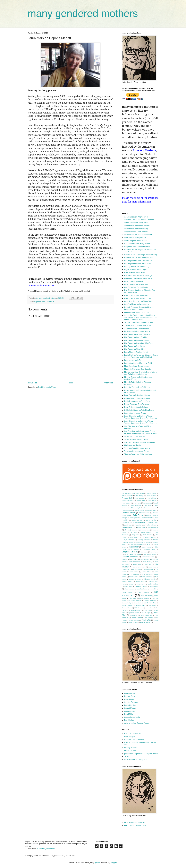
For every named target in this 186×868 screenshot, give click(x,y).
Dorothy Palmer (153, 523)
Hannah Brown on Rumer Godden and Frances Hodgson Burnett (139, 308)
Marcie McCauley (147, 577)
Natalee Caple (141, 586)
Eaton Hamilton (128, 527)
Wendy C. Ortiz (133, 623)
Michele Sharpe (140, 582)
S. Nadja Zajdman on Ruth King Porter (139, 410)
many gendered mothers (83, 13)
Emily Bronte (146, 532)
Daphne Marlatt (40, 302)
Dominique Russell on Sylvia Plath (138, 264)
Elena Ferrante (145, 530)
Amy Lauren (140, 498)
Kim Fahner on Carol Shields (135, 337)
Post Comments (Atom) (47, 387)
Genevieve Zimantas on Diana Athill (138, 301)
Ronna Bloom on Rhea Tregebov (137, 404)
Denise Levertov (137, 520)
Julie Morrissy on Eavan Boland (136, 328)
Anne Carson (126, 503)
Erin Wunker (134, 537)
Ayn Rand (148, 505)
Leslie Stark (126, 569)
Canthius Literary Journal (134, 740)
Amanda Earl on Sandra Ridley (136, 229)
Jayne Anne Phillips (150, 554)
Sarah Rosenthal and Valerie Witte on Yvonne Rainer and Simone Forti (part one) (141, 422)
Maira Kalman (134, 577)
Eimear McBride (153, 527)
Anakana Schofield (128, 501)
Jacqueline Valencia (130, 552)
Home (71, 383)
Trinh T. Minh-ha (134, 620)
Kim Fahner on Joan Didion (135, 346)
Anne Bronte (152, 501)
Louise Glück (146, 572)
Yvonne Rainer (145, 623)
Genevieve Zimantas (143, 542)
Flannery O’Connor (144, 540)
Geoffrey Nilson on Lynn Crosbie (137, 304)
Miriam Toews (141, 584)
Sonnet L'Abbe (127, 608)
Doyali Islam (128, 525)
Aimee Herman (151, 493)
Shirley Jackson (127, 605)
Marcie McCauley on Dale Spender (138, 369)
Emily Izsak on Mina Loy (134, 281)
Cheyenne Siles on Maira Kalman (137, 247)
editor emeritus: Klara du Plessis (137, 723)
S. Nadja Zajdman (135, 600)
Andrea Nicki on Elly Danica (135, 238)
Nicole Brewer (154, 586)
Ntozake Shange (142, 589)
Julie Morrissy (148, 562)
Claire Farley (138, 515)
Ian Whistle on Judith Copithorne (137, 312)
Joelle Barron (144, 559)
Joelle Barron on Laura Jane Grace (138, 325)
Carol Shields (140, 510)
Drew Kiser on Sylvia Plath (134, 272)
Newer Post (33, 383)
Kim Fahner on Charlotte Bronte (137, 340)
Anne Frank (137, 503)
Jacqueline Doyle (149, 549)
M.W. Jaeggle (146, 574)
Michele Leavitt (150, 579)
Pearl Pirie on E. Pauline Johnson (137, 395)
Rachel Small (127, 592)
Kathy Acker (137, 564)
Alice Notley (139, 496)
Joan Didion (133, 559)
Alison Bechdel (151, 496)
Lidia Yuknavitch (149, 569)
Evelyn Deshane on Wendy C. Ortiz (138, 298)
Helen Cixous (147, 547)
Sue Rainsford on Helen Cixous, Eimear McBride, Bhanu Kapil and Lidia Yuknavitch (141, 432)
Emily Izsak (135, 535)
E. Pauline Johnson (150, 525)
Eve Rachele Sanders (149, 537)
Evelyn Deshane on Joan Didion (137, 295)
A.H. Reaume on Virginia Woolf (136, 217)
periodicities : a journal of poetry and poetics (141, 754)
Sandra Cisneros (150, 600)
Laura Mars (50, 302)
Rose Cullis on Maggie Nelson (136, 407)
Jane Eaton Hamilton (132, 554)
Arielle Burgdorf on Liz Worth (135, 241)
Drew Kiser (138, 525)
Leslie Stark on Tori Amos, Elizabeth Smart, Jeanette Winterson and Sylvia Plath (141, 356)
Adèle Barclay (130, 693)
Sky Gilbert (152, 605)
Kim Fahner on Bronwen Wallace (137, 334)
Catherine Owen (151, 510)
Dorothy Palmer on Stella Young (137, 266)
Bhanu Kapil (136, 508)
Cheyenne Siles (144, 513)
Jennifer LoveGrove (148, 557)
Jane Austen (154, 552)
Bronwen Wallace (127, 510)
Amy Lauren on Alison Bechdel (136, 232)
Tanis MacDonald (146, 615)
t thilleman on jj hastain (133, 445)
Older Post (108, 383)
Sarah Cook (137, 603)
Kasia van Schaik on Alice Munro (137, 331)
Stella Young (138, 608)
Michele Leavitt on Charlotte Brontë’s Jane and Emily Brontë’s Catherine (141, 373)
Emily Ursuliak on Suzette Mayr (136, 284)
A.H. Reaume (126, 493)
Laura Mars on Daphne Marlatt (136, 352)
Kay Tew (148, 564)
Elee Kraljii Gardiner (131, 530)
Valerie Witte (146, 620)
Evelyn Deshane (128, 540)
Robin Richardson (146, 596)
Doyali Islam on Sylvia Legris (135, 270)
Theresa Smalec (137, 618)
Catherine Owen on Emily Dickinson (138, 244)
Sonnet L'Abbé (130, 708)
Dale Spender (134, 518)
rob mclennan (130, 711)
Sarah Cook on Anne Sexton (135, 413)
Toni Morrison (149, 618)
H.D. (149, 545)
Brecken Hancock (150, 508)
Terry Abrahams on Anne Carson (137, 451)
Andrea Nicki (141, 501)
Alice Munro (127, 496)
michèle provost (127, 582)
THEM (127, 757)
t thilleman (134, 615)
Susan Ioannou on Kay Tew (135, 436)
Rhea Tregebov (143, 592)
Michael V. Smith (135, 579)
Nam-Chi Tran (129, 586)
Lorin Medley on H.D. (132, 360)
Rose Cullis (133, 598)
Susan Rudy (147, 610)
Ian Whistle (135, 549)
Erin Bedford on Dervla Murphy (136, 287)
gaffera (97, 862)
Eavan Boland (142, 527)
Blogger (114, 862)
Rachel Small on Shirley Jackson (137, 398)
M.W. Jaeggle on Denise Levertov (137, 366)
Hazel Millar (134, 547)
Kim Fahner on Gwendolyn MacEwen (139, 343)
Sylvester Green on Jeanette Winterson (139, 442)
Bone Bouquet (130, 737)
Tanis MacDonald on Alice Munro (137, 448)
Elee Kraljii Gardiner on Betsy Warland (139, 278)
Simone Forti (140, 605)
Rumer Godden (144, 598)
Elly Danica (133, 532)
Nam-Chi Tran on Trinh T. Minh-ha (137, 387)
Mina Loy (131, 584)
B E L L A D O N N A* (132, 734)
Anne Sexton (147, 503)
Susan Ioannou (136, 610)
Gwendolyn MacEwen (137, 545)
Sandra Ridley (126, 603)
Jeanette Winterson (130, 557)
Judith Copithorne (134, 562)
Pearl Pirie (153, 589)
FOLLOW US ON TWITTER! (135, 826)
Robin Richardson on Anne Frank (137, 401)
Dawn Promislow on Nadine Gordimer (139, 258)
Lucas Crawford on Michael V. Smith (138, 363)
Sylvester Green (134, 613)
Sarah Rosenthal (150, 603)
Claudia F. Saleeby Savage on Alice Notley (141, 255)
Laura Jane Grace (139, 567)
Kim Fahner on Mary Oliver (135, 349)
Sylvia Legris (146, 613)
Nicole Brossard (129, 589)
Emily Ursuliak (148, 535)
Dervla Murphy (151, 520)
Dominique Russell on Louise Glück (138, 261)
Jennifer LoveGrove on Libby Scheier (139, 322)
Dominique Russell (139, 522)
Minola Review (130, 751)
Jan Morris (144, 552)
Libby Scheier (137, 569)
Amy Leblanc (151, 498)
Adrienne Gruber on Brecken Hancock (139, 220)
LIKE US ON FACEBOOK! (134, 823)
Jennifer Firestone (131, 702)
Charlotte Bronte (129, 513)
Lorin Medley (134, 572)
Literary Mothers (131, 748)
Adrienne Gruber (139, 493)
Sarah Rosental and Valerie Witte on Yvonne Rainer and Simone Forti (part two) (141, 417)
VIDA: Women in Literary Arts (136, 760)
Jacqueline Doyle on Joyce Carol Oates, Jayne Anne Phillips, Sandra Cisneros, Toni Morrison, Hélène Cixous (141, 317)
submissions (149, 608)
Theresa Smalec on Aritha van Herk (138, 454)
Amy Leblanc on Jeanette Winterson (138, 235)
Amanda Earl (127, 498)
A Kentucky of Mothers (46, 849)
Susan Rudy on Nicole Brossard (137, 439)
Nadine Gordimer (153, 584)
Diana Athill (126, 523)
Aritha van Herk (136, 505)
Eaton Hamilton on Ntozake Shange (138, 275)
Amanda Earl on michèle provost (137, 226)
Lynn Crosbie (135, 574)
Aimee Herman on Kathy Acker (136, 223)
